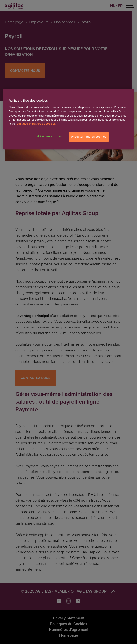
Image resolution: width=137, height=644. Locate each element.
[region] (68, 119)
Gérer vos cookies (50, 136)
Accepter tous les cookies (89, 137)
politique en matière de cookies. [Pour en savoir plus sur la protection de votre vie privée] (36, 124)
